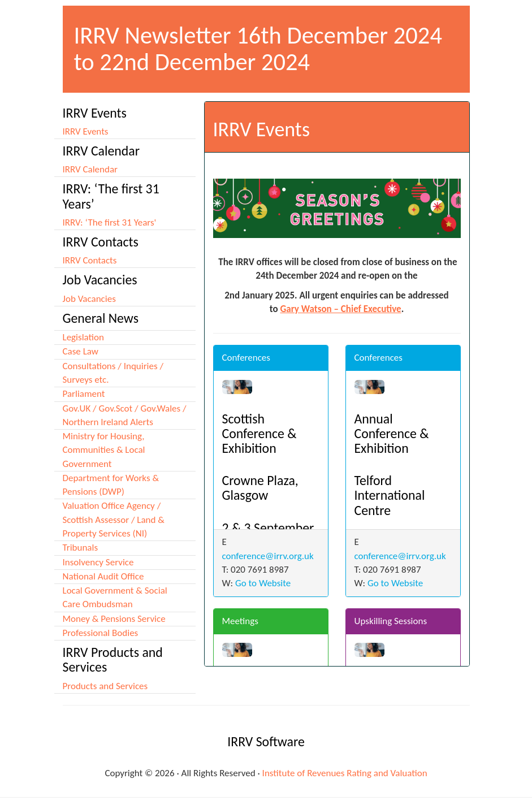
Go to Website (263, 583)
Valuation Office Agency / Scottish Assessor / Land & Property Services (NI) (114, 520)
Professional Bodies (101, 633)
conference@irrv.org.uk (268, 556)
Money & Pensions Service (114, 619)
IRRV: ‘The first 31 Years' (110, 222)
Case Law (81, 351)
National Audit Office (103, 576)
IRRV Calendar (90, 169)
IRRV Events (86, 131)
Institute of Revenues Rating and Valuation (345, 773)
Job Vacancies (89, 299)
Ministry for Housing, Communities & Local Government (104, 450)
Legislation (83, 337)
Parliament (84, 394)
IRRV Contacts (90, 260)
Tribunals (81, 548)
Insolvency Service (98, 562)
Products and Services (105, 686)
